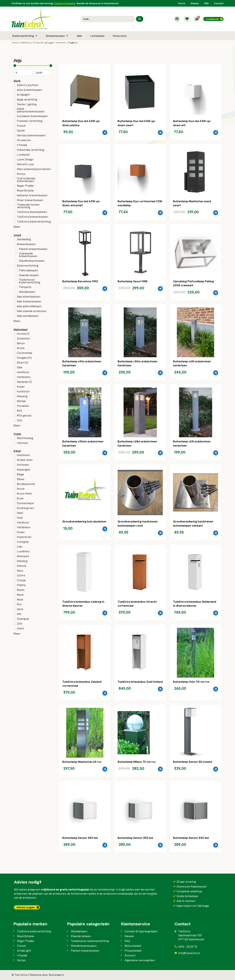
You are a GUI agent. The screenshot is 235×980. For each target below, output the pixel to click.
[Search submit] (140, 19)
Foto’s (182, 3)
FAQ (206, 3)
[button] (25, 36)
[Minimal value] (33, 66)
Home (15, 43)
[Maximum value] (43, 73)
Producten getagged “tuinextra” (50, 43)
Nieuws (195, 3)
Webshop (25, 43)
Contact (219, 3)
